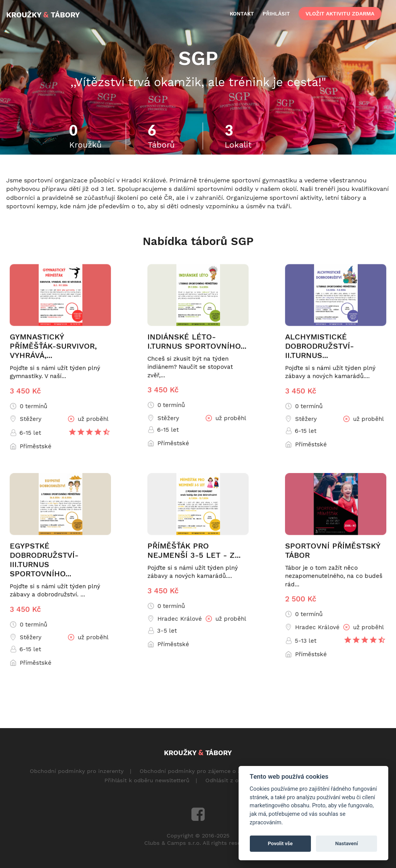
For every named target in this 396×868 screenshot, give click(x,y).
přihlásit (276, 14)
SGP (198, 58)
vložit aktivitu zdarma (340, 14)
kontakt (242, 14)
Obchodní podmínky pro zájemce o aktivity (199, 771)
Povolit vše (280, 843)
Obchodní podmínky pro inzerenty (77, 771)
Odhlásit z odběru (230, 780)
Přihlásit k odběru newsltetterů (147, 780)
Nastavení (347, 843)
